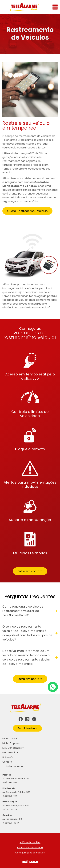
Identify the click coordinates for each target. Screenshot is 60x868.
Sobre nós (8, 757)
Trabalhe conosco (13, 766)
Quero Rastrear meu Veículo (27, 213)
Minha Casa (9, 739)
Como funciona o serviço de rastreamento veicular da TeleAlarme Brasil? (30, 613)
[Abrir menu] (55, 7)
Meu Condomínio (12, 748)
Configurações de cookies (30, 853)
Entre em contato (30, 574)
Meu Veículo (9, 753)
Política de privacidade (30, 848)
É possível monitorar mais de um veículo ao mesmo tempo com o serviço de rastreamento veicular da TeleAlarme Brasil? (30, 660)
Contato (7, 762)
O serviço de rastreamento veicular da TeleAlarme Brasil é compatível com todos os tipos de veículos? (30, 635)
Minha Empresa (11, 743)
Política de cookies (30, 842)
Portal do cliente (27, 728)
